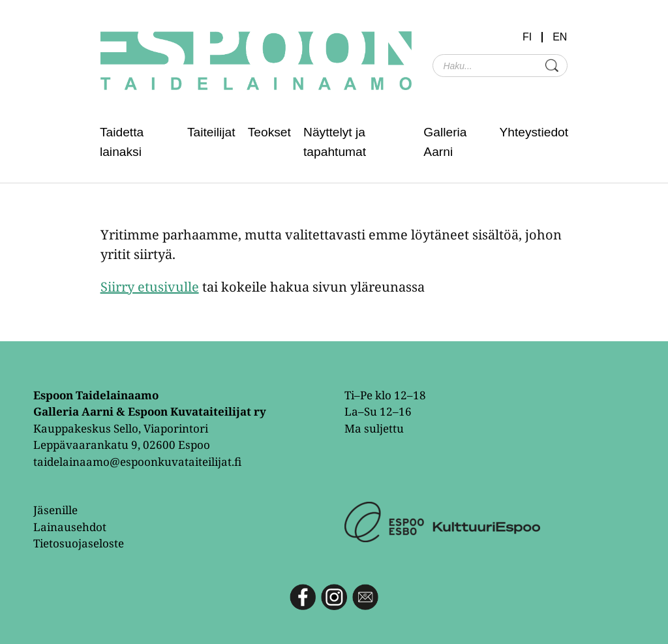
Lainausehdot (70, 527)
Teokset (269, 132)
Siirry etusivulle (150, 287)
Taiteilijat (211, 132)
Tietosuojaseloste (79, 543)
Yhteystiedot (534, 132)
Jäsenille (55, 510)
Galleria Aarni (445, 142)
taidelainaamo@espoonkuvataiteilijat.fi (137, 462)
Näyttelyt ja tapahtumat (335, 142)
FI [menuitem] (527, 37)
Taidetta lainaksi (122, 142)
